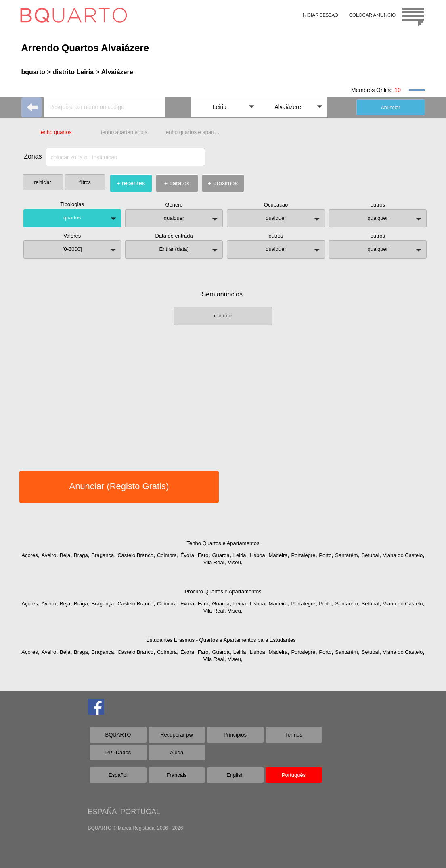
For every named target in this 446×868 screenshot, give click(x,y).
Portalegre (303, 555)
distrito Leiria (73, 72)
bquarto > (36, 72)
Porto (325, 555)
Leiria (240, 555)
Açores (29, 555)
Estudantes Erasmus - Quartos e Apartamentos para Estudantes (221, 640)
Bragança (103, 555)
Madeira (278, 555)
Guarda (221, 555)
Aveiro (49, 555)
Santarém (346, 555)
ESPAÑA (102, 812)
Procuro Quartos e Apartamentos (223, 592)
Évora (187, 555)
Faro (203, 555)
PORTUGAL (140, 812)
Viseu (234, 562)
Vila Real (214, 562)
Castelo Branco (135, 555)
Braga (81, 555)
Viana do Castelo (403, 555)
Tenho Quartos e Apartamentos (223, 543)
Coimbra (167, 555)
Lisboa (257, 555)
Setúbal (371, 555)
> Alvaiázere (114, 72)
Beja (65, 555)
